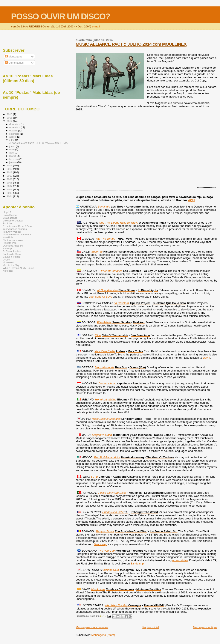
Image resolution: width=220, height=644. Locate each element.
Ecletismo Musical (13, 220)
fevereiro (14, 159)
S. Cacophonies (12, 251)
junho (13, 146)
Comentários (14, 63)
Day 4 (206, 358)
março (13, 156)
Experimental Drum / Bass (17, 226)
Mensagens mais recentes (92, 627)
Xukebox (8, 271)
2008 (10, 183)
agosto (13, 137)
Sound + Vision (11, 257)
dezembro (15, 124)
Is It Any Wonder (12, 232)
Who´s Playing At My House (18, 268)
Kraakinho (8, 237)
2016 (10, 114)
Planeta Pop (10, 243)
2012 (10, 169)
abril (12, 153)
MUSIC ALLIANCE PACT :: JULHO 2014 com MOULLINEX (131, 44)
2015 (10, 118)
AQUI (192, 200)
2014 (10, 121)
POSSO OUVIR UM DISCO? (60, 16)
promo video (180, 560)
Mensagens (14, 57)
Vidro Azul (8, 262)
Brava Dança (10, 218)
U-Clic (6, 260)
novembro (15, 127)
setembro (15, 134)
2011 (10, 172)
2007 (10, 186)
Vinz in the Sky (11, 265)
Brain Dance (10, 215)
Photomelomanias (13, 240)
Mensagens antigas (205, 627)
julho (12, 140)
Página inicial (151, 627)
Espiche (7, 223)
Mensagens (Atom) (103, 635)
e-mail (96, 26)
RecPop (7, 248)
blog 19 (7, 212)
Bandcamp (101, 544)
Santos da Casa (12, 254)
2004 (10, 196)
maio (12, 149)
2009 (10, 179)
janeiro (13, 162)
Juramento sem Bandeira (17, 234)
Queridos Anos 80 (13, 246)
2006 (10, 189)
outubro (14, 131)
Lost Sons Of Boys (101, 297)
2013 (10, 165)
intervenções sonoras (15, 229)
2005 (10, 193)
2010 (10, 176)
